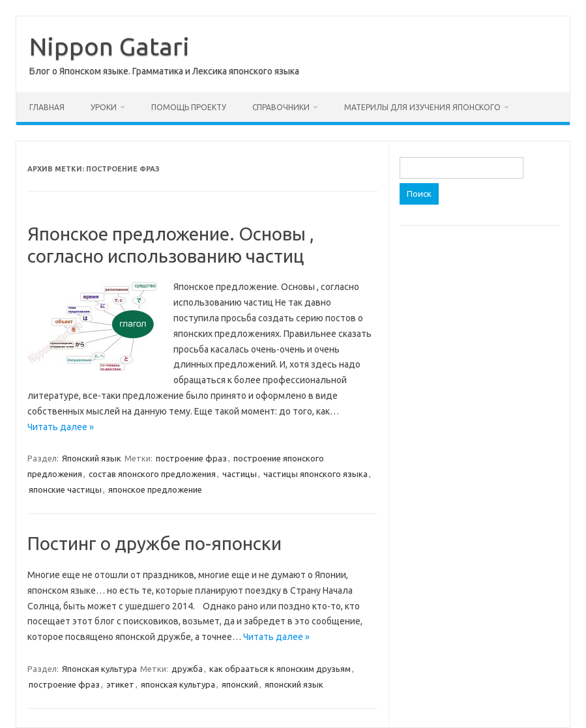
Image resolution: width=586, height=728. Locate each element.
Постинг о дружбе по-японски (154, 543)
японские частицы (65, 489)
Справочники (281, 107)
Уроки (104, 107)
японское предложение (155, 489)
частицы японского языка (315, 474)
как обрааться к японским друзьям (280, 669)
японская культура (178, 684)
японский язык (294, 684)
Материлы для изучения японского (422, 107)
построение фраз (191, 458)
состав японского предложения (152, 474)
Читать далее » (61, 427)
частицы (240, 474)
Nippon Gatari (110, 46)
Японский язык (92, 458)
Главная (47, 107)
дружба (187, 669)
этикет (120, 684)
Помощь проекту (189, 107)
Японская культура (99, 669)
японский (240, 684)
